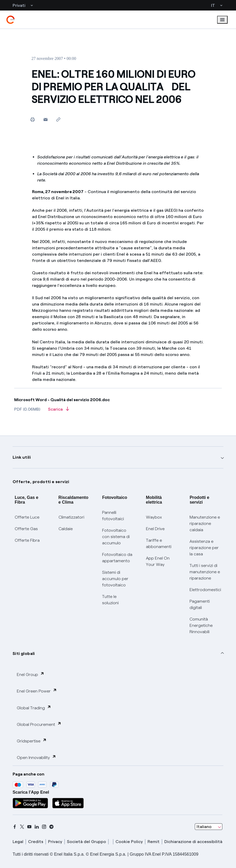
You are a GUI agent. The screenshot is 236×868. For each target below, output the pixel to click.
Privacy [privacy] (55, 842)
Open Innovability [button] (36, 757)
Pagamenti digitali (200, 604)
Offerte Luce (27, 517)
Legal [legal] (18, 842)
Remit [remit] (154, 842)
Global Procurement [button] (39, 724)
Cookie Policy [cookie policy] (129, 842)
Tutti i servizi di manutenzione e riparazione (205, 572)
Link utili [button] (22, 457)
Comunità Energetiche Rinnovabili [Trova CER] (201, 625)
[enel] (11, 20)
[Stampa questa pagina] (33, 119)
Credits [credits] (36, 842)
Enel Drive (155, 529)
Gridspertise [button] (32, 741)
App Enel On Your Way (158, 561)
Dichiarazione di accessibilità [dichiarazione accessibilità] (193, 842)
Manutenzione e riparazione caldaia (205, 523)
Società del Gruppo (86, 842)
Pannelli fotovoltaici (113, 516)
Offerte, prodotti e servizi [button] (41, 482)
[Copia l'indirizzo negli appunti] (58, 119)
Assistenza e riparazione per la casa (204, 548)
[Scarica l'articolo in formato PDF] (59, 411)
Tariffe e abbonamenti (159, 543)
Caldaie (66, 529)
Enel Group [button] (31, 674)
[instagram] (44, 827)
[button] (46, 119)
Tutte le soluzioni (110, 600)
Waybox (154, 517)
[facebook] (15, 827)
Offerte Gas (26, 529)
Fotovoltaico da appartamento (117, 558)
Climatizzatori (71, 517)
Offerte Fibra (27, 540)
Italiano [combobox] (204, 827)
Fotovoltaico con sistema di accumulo (116, 537)
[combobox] (209, 827)
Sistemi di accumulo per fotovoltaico (115, 579)
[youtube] (29, 827)
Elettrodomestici (205, 590)
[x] (22, 827)
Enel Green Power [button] (37, 691)
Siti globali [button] (24, 653)
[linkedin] (37, 827)
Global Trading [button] (34, 708)
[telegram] (51, 827)
